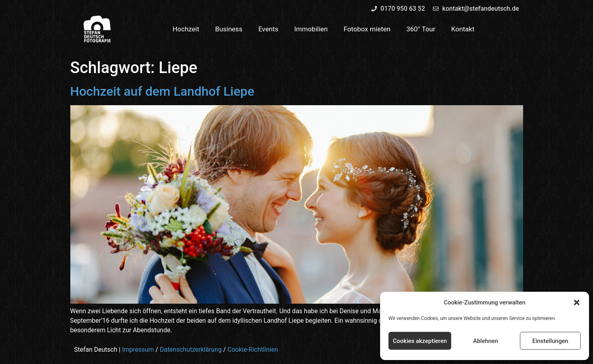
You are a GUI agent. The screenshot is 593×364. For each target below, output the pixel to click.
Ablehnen (486, 341)
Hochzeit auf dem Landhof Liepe (162, 91)
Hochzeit (186, 29)
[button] (577, 302)
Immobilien (311, 29)
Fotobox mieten (367, 29)
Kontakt (463, 29)
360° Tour (421, 29)
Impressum (138, 350)
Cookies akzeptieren (420, 341)
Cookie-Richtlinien (253, 350)
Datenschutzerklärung (191, 350)
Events (268, 29)
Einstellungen (550, 341)
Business (229, 29)
